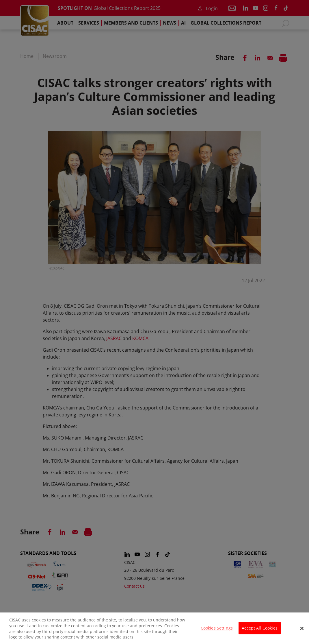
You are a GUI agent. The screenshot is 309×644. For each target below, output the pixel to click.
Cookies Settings (217, 631)
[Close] (302, 631)
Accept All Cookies (260, 631)
